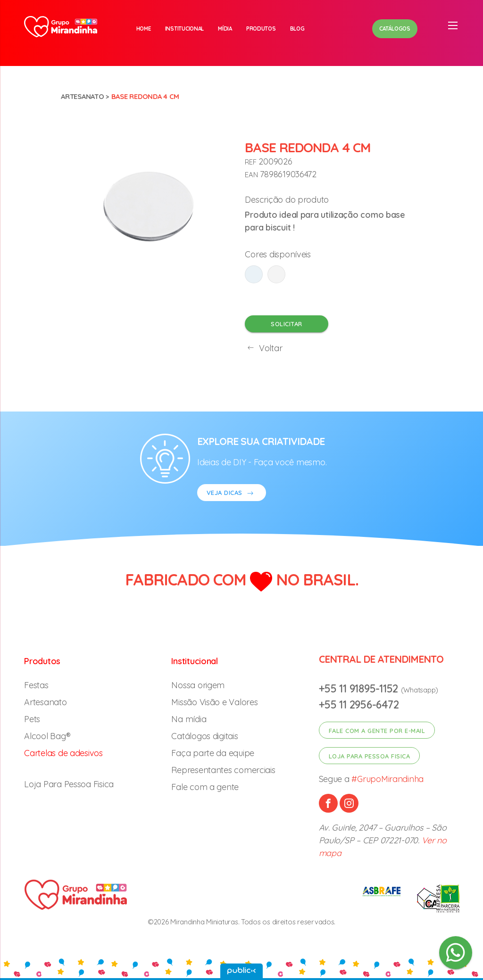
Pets (32, 719)
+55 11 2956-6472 (359, 704)
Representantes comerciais (223, 770)
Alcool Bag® (47, 736)
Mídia (225, 29)
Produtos (261, 29)
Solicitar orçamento (287, 326)
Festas (36, 685)
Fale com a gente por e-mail (377, 731)
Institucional (185, 29)
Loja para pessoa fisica (370, 756)
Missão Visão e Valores (214, 702)
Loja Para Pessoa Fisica (69, 784)
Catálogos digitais (204, 736)
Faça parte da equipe (213, 753)
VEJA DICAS (232, 494)
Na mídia (189, 719)
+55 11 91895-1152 (360, 688)
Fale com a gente (205, 787)
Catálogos (395, 29)
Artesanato (82, 96)
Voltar (263, 348)
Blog (297, 29)
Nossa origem (198, 685)
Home (144, 29)
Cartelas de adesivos (63, 753)
